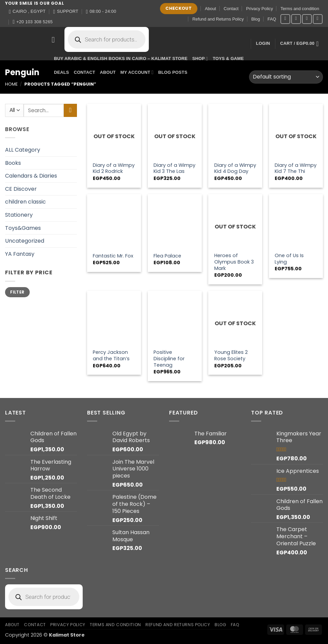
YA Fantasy (20, 254)
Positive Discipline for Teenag (169, 359)
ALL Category (23, 150)
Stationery (19, 215)
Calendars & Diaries (31, 176)
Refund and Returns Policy (218, 19)
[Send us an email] (307, 19)
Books (13, 163)
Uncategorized (25, 241)
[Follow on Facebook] (285, 19)
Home (11, 84)
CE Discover (21, 189)
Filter (17, 292)
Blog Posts (173, 72)
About (210, 9)
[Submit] (70, 110)
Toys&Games (23, 228)
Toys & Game (228, 58)
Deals (62, 72)
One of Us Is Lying (289, 259)
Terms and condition (300, 9)
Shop (200, 59)
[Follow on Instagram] (296, 19)
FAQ (272, 19)
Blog (256, 19)
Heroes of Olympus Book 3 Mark (234, 262)
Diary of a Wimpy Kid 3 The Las (174, 168)
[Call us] (318, 19)
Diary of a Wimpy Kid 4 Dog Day (235, 168)
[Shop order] (286, 77)
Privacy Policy (259, 9)
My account (137, 72)
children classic (25, 202)
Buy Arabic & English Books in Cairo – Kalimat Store (121, 58)
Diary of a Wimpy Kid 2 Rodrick (114, 168)
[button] (56, 40)
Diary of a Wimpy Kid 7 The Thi (296, 168)
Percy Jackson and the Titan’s (111, 355)
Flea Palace (167, 256)
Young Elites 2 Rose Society (231, 355)
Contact (231, 9)
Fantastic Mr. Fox (113, 256)
